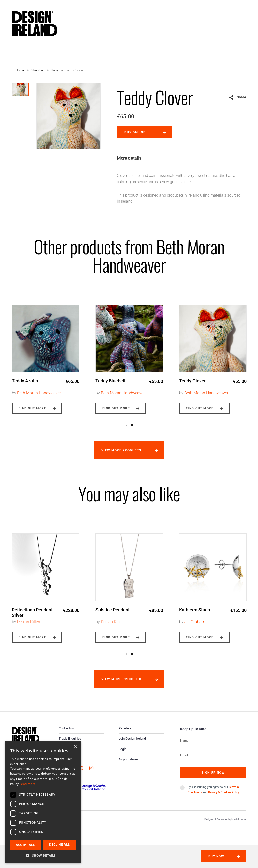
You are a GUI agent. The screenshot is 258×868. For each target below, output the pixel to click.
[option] (46, 355)
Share (241, 97)
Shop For (38, 70)
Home (20, 70)
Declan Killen (29, 622)
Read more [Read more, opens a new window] (27, 784)
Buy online (135, 132)
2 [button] (132, 425)
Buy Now (216, 856)
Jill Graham (195, 622)
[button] (43, 855)
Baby (55, 70)
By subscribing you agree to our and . (214, 790)
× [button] (75, 747)
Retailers (125, 728)
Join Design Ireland (132, 739)
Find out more (32, 408)
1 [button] (126, 425)
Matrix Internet (239, 819)
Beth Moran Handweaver (39, 393)
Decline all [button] (59, 844)
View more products (121, 450)
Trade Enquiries (70, 739)
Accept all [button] (25, 845)
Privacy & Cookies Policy (224, 792)
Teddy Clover (74, 70)
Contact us (66, 728)
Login (123, 749)
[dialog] (43, 802)
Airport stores (129, 759)
